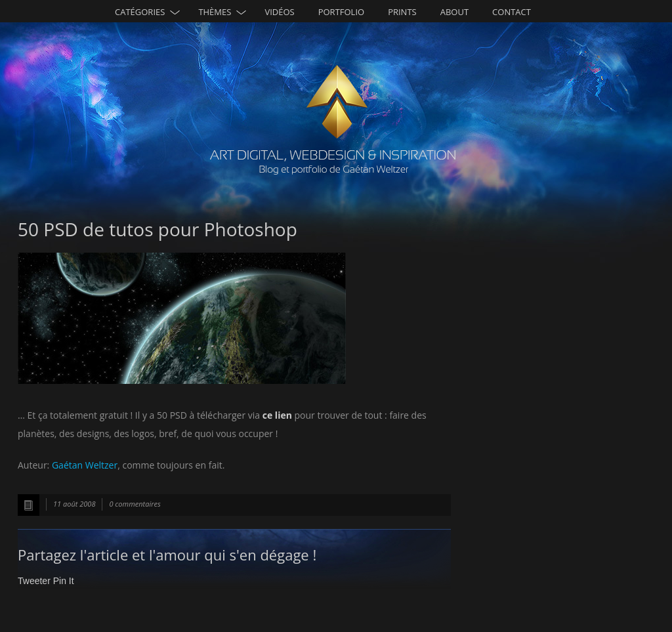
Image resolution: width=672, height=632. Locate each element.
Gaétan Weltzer (85, 465)
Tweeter (34, 581)
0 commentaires (135, 504)
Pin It (64, 581)
